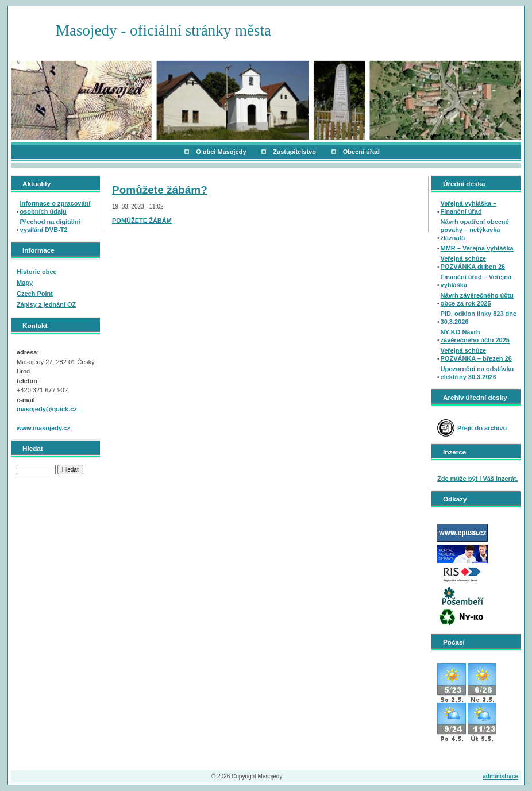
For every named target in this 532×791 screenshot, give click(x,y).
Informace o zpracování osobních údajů (55, 207)
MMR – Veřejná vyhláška (477, 248)
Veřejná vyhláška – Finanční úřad (469, 207)
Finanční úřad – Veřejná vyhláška (476, 281)
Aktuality (36, 184)
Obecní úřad (361, 152)
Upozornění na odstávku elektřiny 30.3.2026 (477, 373)
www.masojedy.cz (43, 428)
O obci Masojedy (221, 152)
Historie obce (37, 272)
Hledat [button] (70, 470)
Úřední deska (464, 184)
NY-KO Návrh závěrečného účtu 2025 (475, 336)
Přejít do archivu (482, 428)
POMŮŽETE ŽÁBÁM (142, 221)
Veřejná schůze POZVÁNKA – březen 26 (476, 354)
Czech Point (35, 294)
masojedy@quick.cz (47, 409)
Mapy (25, 283)
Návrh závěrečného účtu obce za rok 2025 (477, 299)
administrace (500, 776)
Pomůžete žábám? (160, 190)
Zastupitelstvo (294, 152)
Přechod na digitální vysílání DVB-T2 (50, 226)
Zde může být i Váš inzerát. (478, 479)
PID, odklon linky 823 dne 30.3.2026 (479, 318)
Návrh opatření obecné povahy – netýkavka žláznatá (475, 230)
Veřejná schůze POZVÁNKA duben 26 (473, 263)
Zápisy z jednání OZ (46, 304)
